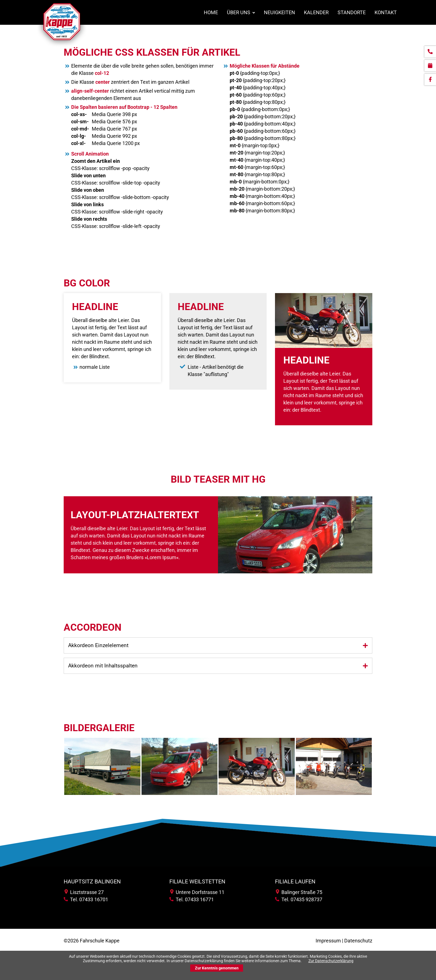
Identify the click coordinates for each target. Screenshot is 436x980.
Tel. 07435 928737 (299, 900)
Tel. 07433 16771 (192, 900)
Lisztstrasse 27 (84, 892)
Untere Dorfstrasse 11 (197, 892)
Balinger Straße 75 (299, 892)
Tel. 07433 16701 (86, 900)
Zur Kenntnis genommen (217, 968)
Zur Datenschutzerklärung (331, 961)
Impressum (328, 941)
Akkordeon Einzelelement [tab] (98, 646)
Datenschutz (358, 941)
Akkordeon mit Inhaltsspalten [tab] (103, 666)
